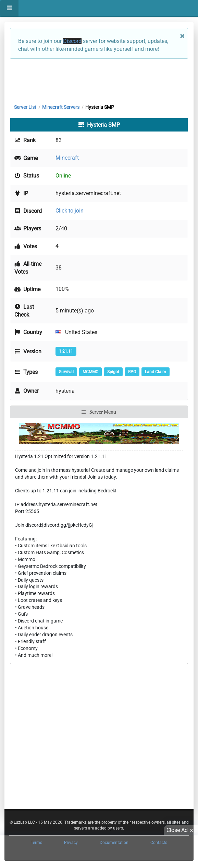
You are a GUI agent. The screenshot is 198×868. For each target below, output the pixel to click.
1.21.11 (66, 351)
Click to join (70, 211)
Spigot (113, 372)
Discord (72, 41)
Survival (66, 372)
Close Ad (181, 830)
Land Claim (156, 372)
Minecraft (67, 158)
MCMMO (90, 372)
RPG (132, 372)
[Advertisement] (99, 80)
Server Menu (99, 412)
